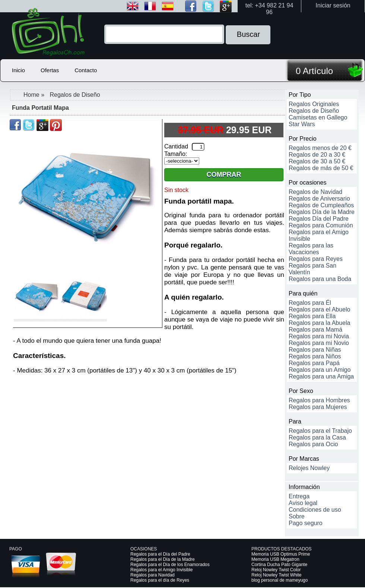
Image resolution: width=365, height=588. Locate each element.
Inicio (18, 70)
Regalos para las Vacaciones (311, 249)
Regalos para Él (310, 303)
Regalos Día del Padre (319, 219)
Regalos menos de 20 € (320, 148)
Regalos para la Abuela (319, 323)
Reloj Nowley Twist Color (276, 570)
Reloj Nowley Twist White (276, 575)
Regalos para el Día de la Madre (163, 559)
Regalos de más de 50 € (321, 168)
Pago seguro (306, 523)
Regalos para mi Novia (319, 336)
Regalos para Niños (315, 356)
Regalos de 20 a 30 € (317, 155)
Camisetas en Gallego (318, 117)
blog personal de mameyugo (280, 580)
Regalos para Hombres (319, 400)
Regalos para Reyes (316, 259)
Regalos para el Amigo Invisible (161, 570)
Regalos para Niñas (315, 350)
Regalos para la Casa (317, 437)
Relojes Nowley (309, 468)
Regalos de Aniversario (319, 199)
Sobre (297, 516)
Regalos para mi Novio (319, 343)
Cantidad (176, 146)
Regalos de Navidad (315, 192)
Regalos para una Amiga (321, 376)
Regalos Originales (314, 104)
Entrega (299, 496)
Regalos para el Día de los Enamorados (170, 565)
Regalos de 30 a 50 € (317, 161)
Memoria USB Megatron (275, 559)
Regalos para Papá (314, 363)
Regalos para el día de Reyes (160, 580)
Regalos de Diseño (75, 95)
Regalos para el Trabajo (320, 431)
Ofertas (50, 70)
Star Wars (302, 124)
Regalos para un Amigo (320, 370)
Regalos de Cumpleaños (321, 205)
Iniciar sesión (333, 5)
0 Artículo (314, 71)
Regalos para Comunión (321, 225)
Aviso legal (303, 503)
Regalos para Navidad (153, 575)
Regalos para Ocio (313, 444)
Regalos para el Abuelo (319, 309)
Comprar (224, 175)
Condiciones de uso (315, 510)
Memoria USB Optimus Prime (281, 554)
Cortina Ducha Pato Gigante (279, 565)
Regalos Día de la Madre (322, 212)
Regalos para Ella (312, 316)
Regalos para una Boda (320, 279)
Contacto (86, 70)
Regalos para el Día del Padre (160, 554)
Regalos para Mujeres (318, 407)
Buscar (248, 34)
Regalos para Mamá (315, 330)
